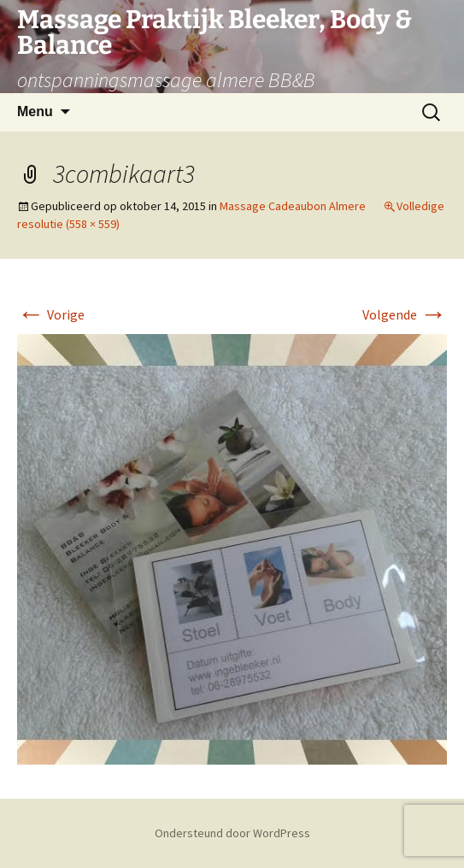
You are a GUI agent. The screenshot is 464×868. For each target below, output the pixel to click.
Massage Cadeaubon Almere (293, 206)
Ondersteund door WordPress (232, 833)
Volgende (405, 314)
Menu (35, 111)
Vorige (51, 314)
